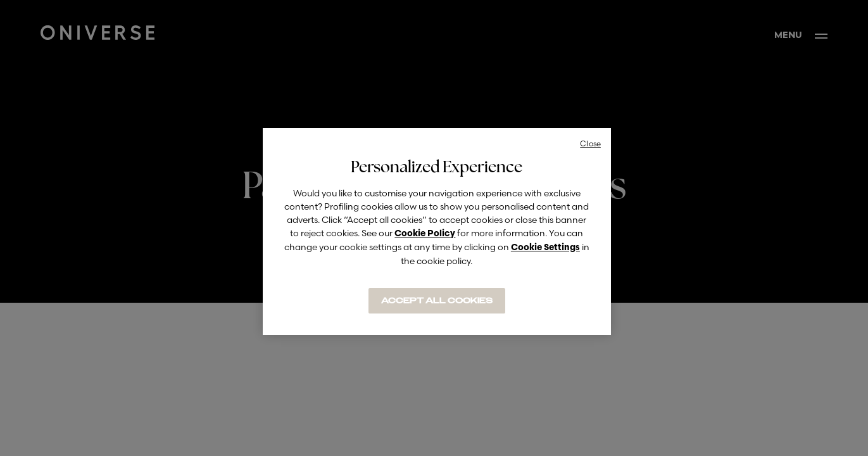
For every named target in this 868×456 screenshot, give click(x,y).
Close (590, 143)
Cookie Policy (425, 234)
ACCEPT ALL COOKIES (437, 301)
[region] (437, 231)
